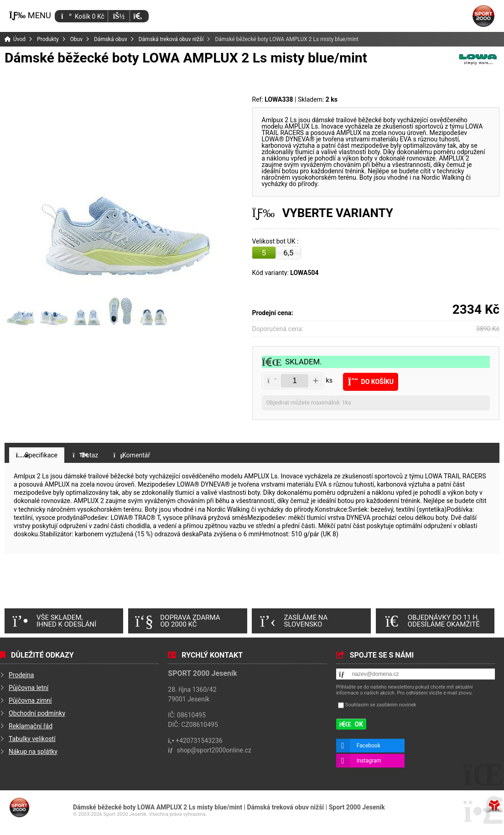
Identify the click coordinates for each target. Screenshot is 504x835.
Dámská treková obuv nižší (171, 39)
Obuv (76, 39)
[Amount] (295, 381)
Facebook (369, 746)
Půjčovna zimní (30, 700)
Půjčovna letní (29, 688)
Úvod (483, 16)
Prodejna (21, 675)
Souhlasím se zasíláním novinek (381, 705)
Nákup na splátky (33, 752)
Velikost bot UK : (276, 241)
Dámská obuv (111, 39)
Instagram (369, 761)
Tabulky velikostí (32, 739)
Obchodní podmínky (37, 713)
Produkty (48, 39)
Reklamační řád (31, 726)
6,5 (288, 253)
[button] (138, 16)
